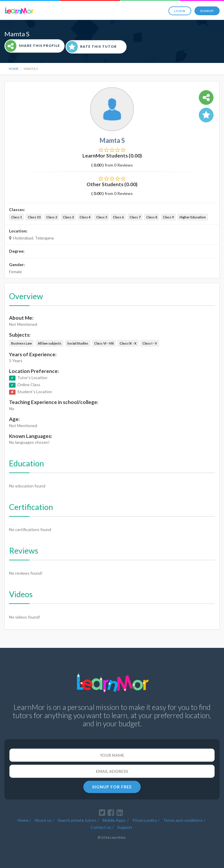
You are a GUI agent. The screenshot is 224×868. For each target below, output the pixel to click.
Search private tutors (77, 820)
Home (14, 69)
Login (180, 11)
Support (125, 827)
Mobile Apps (114, 820)
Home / (24, 820)
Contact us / (102, 827)
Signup (207, 11)
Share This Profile (33, 46)
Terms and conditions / (184, 820)
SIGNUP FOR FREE (112, 787)
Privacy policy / (146, 820)
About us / (44, 820)
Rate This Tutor (92, 47)
